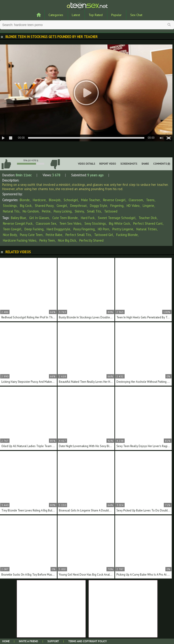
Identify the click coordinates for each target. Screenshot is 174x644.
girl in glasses (39, 218)
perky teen (47, 240)
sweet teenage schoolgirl (117, 218)
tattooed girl (104, 235)
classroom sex (46, 223)
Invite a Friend (28, 641)
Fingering (117, 206)
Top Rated (96, 15)
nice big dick (67, 240)
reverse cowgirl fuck (18, 223)
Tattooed (111, 211)
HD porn (104, 229)
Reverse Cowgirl (114, 200)
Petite (46, 211)
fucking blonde (127, 235)
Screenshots (129, 164)
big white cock (120, 223)
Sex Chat (136, 15)
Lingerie (148, 206)
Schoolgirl (71, 200)
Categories (56, 15)
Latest (76, 15)
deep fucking (34, 229)
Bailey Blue (18, 218)
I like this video (6, 164)
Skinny (79, 211)
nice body (10, 235)
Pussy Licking (63, 211)
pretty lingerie (123, 229)
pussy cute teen (31, 235)
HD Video (133, 206)
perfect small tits (78, 235)
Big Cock (26, 206)
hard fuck (88, 218)
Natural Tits (11, 211)
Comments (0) (162, 164)
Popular (116, 15)
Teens (150, 200)
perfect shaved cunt (148, 223)
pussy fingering (84, 229)
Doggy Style (99, 206)
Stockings (10, 206)
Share (145, 164)
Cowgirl (62, 206)
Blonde (25, 200)
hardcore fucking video (20, 240)
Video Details (86, 164)
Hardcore (39, 200)
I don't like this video (55, 164)
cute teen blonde (65, 218)
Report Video (108, 164)
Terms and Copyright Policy (87, 641)
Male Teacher (91, 200)
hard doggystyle (58, 229)
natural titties (147, 229)
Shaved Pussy (44, 206)
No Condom (31, 211)
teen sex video (70, 223)
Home (6, 641)
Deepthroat (79, 206)
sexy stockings (95, 223)
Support (53, 641)
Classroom (136, 200)
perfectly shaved (91, 240)
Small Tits (94, 211)
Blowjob (55, 200)
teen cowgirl (12, 229)
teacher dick (148, 218)
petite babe (54, 235)
